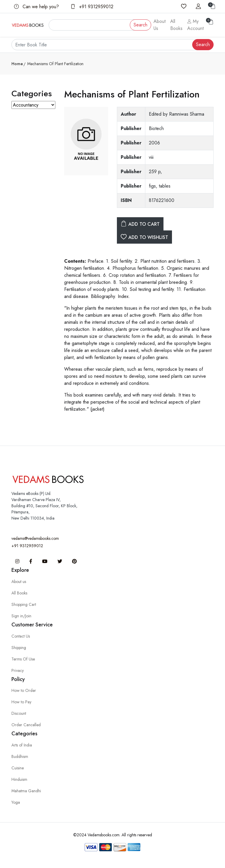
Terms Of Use (23, 659)
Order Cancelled (26, 725)
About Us (160, 25)
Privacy (18, 670)
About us (19, 582)
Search (140, 25)
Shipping (19, 648)
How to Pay (21, 702)
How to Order (24, 690)
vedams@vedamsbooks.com (35, 538)
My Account (195, 25)
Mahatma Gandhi (26, 791)
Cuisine (18, 768)
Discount (19, 713)
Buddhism (20, 756)
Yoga (16, 802)
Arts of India (22, 745)
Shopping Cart (24, 604)
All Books (176, 25)
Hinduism (19, 779)
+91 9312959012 (92, 7)
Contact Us (21, 636)
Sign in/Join (21, 616)
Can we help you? (36, 7)
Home (17, 64)
